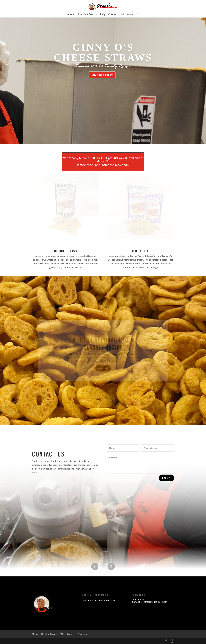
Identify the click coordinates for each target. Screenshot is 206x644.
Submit (166, 478)
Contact (113, 15)
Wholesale (127, 15)
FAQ (102, 15)
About (71, 15)
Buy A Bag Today (102, 75)
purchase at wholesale (105, 600)
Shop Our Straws (87, 15)
